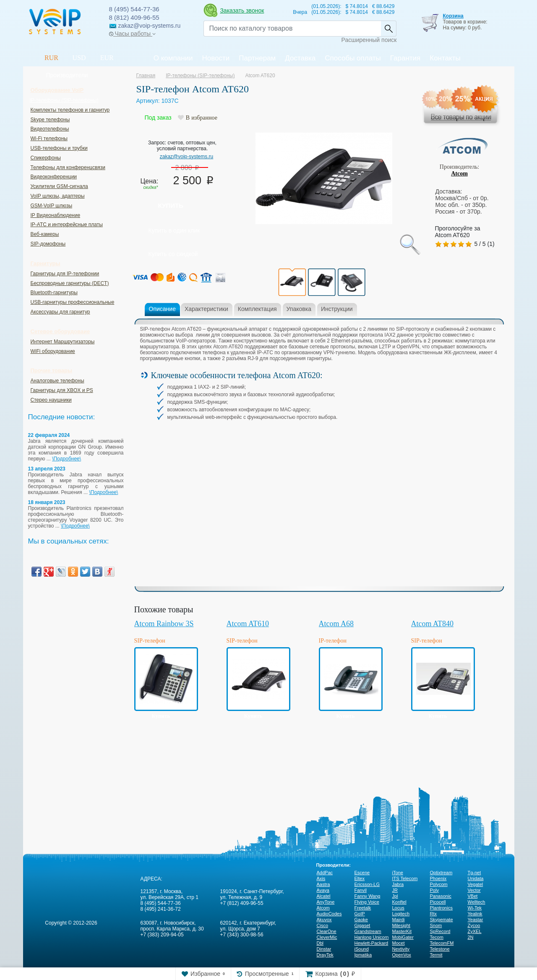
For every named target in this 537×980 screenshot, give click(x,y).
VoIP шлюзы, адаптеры (58, 196)
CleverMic (327, 937)
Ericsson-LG (367, 884)
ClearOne (327, 931)
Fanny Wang (368, 896)
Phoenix (438, 878)
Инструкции (337, 309)
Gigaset (362, 925)
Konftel (399, 902)
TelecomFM (442, 943)
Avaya (323, 890)
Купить (171, 205)
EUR (107, 58)
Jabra (398, 884)
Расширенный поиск (369, 40)
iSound (362, 949)
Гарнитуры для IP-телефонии (65, 274)
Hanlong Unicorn (372, 937)
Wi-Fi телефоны (49, 139)
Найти (388, 29)
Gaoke (361, 920)
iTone (398, 873)
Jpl (395, 896)
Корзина (453, 16)
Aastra (323, 884)
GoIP (360, 914)
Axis (321, 878)
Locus (398, 908)
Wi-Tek (475, 908)
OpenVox (402, 955)
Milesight (401, 925)
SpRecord (440, 931)
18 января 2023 (47, 502)
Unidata (476, 878)
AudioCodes (329, 914)
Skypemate (442, 920)
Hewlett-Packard (371, 943)
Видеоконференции (54, 177)
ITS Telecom (405, 878)
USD (79, 58)
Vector (474, 890)
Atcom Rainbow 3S (164, 624)
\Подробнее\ (66, 459)
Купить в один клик (174, 230)
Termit (436, 955)
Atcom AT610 (248, 624)
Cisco (323, 925)
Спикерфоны (46, 158)
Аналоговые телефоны (57, 381)
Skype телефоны (50, 120)
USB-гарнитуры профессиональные (73, 302)
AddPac (325, 873)
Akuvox (324, 920)
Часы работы (132, 34)
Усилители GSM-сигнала (59, 186)
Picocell (438, 902)
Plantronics (441, 908)
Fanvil (361, 890)
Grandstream (368, 931)
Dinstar (324, 949)
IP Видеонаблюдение (56, 215)
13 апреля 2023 (47, 469)
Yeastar (476, 920)
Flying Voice (367, 902)
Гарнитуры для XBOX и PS (62, 390)
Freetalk (363, 908)
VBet (473, 896)
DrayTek (325, 955)
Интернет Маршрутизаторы (63, 342)
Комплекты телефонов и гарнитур (70, 110)
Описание (162, 309)
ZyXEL (475, 931)
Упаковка (299, 309)
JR (395, 890)
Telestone (440, 949)
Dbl (320, 943)
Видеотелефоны (50, 129)
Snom (436, 925)
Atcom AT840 (433, 624)
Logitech (401, 914)
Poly (434, 890)
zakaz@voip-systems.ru (187, 157)
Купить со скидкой (173, 254)
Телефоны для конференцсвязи (68, 167)
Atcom (459, 174)
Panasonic (441, 896)
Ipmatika (363, 955)
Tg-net (474, 873)
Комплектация (257, 309)
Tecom (437, 937)
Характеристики (206, 309)
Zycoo (474, 925)
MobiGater (403, 937)
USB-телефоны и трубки (59, 148)
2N (471, 937)
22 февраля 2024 (49, 435)
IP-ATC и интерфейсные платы (67, 225)
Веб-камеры (45, 234)
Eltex (360, 878)
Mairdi (399, 920)
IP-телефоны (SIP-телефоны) (64, 100)
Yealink (475, 914)
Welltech (477, 902)
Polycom (439, 884)
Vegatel (476, 884)
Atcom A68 (336, 624)
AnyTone (326, 902)
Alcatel (324, 896)
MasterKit (402, 931)
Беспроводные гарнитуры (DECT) (70, 283)
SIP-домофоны (48, 244)
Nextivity (401, 949)
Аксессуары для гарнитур (60, 312)
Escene (362, 873)
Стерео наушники (51, 400)
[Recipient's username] (292, 29)
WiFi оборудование (53, 351)
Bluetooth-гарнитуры (54, 293)
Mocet (399, 943)
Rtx (434, 914)
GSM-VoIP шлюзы (52, 206)
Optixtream (441, 873)
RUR (51, 58)
